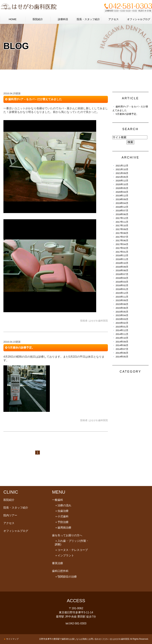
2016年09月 (122, 267)
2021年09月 (122, 173)
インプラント (64, 555)
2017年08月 (122, 233)
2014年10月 (122, 338)
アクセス (114, 19)
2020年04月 (122, 192)
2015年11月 (122, 297)
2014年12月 (122, 330)
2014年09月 (122, 342)
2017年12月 (122, 218)
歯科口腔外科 (60, 571)
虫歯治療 (62, 511)
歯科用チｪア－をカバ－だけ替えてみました (35, 99)
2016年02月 (122, 285)
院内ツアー (10, 515)
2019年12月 (122, 196)
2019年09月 (122, 199)
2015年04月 (122, 315)
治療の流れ (63, 505)
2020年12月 (122, 181)
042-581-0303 (78, 623)
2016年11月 (122, 259)
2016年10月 (122, 263)
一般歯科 (58, 500)
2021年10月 (122, 169)
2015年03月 (122, 319)
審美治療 (58, 563)
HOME (13, 19)
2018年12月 (122, 207)
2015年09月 (122, 300)
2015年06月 (122, 308)
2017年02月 (122, 248)
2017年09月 (122, 229)
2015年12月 (122, 293)
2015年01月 (122, 327)
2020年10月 (122, 184)
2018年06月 (122, 214)
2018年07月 (122, 211)
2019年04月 (122, 203)
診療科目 (63, 19)
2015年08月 (122, 304)
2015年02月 (122, 323)
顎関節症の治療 (66, 577)
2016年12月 (122, 255)
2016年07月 (122, 274)
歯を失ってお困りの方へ (67, 535)
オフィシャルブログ (139, 19)
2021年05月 (122, 177)
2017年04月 (122, 244)
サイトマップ (12, 639)
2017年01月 (122, 252)
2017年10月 (122, 226)
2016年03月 (122, 282)
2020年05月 (122, 188)
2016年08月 (122, 270)
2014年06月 (122, 353)
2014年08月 (122, 345)
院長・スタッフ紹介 (88, 19)
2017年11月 (122, 222)
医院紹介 (38, 19)
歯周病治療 (63, 528)
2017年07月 (122, 237)
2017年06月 (122, 241)
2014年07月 (122, 349)
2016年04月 (122, 278)
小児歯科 (62, 516)
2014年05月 (122, 357)
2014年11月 (122, 334)
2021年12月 (122, 166)
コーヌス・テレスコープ (71, 550)
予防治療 (62, 522)
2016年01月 (122, 289)
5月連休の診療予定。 (21, 348)
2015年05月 (122, 312)
